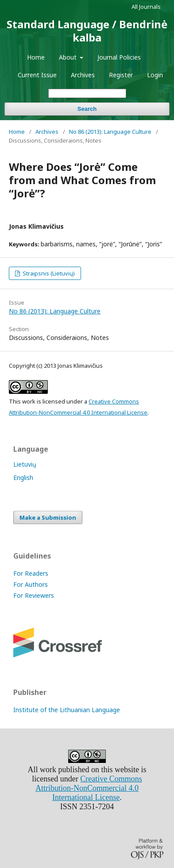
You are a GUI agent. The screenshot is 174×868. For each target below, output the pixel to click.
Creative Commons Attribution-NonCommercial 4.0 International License (89, 788)
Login (155, 75)
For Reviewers (34, 595)
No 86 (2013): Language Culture (110, 132)
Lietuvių (25, 464)
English (23, 477)
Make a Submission (48, 517)
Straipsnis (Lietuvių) (48, 273)
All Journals (146, 7)
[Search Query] (87, 93)
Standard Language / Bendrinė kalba (87, 31)
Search (87, 109)
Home (36, 57)
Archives (83, 75)
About (69, 57)
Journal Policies (119, 57)
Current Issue (37, 75)
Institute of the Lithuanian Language (67, 710)
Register (121, 75)
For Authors (31, 584)
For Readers (31, 573)
